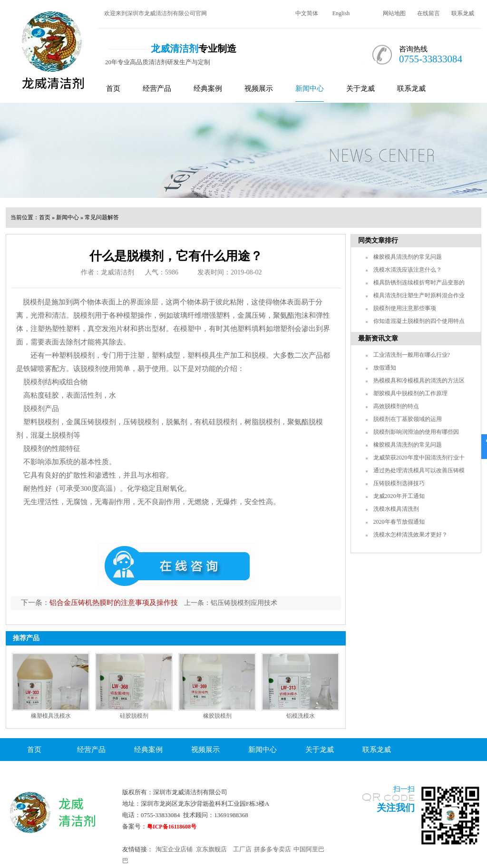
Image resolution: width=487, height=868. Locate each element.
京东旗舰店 (211, 849)
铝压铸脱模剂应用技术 (244, 603)
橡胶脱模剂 (217, 716)
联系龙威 (463, 13)
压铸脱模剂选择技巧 (399, 483)
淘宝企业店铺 (174, 849)
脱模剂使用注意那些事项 (405, 308)
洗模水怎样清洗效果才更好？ (410, 535)
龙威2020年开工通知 (399, 496)
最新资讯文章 (378, 338)
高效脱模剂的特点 (396, 406)
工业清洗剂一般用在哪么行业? (412, 355)
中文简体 (307, 13)
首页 (113, 88)
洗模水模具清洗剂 (396, 509)
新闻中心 (310, 88)
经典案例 (208, 88)
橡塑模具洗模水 (51, 716)
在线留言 (429, 13)
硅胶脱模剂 (134, 716)
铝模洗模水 (301, 716)
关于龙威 (360, 88)
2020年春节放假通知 (399, 522)
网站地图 (394, 13)
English (341, 13)
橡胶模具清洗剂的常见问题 (408, 257)
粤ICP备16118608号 (172, 827)
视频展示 (259, 88)
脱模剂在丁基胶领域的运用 (408, 419)
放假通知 (385, 368)
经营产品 (157, 88)
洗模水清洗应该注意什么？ (408, 270)
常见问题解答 (102, 217)
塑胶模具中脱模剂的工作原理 (410, 393)
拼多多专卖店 (273, 849)
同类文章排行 (378, 240)
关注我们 (396, 808)
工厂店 (242, 849)
